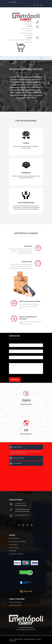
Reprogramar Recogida (15, 602)
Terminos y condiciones (29, 639)
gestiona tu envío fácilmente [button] (16, 458)
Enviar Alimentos (13, 544)
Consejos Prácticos (14, 548)
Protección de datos (18, 639)
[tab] (26, 447)
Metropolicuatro (29, 627)
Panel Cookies (13, 641)
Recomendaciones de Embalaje (17, 541)
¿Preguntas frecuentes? (15, 605)
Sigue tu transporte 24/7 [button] (16, 463)
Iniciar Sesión (13, 2)
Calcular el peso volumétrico (16, 554)
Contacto (38, 639)
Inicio (11, 639)
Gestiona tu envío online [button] (16, 447)
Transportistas (13, 551)
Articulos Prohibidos (14, 538)
